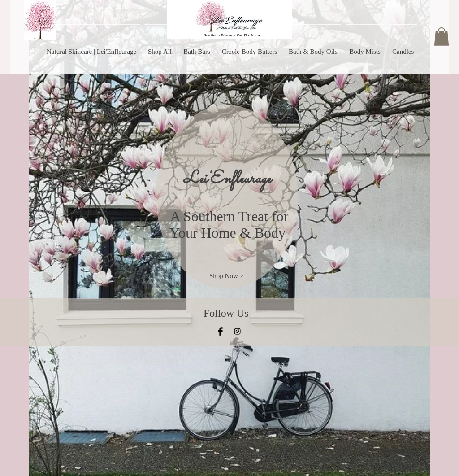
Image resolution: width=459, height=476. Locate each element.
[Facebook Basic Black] (220, 331)
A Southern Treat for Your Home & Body (229, 225)
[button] (442, 37)
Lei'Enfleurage (227, 179)
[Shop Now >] (226, 276)
